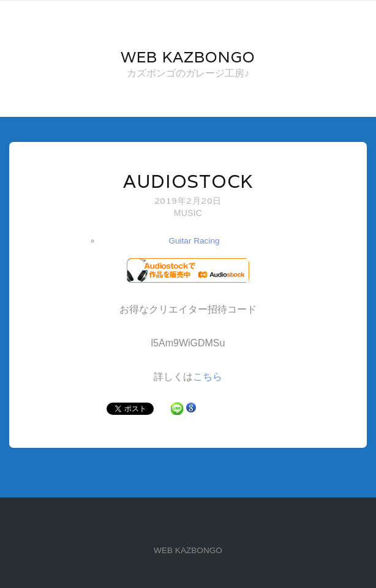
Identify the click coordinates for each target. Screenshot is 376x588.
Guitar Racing (194, 241)
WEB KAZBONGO (188, 550)
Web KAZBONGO (188, 57)
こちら (208, 377)
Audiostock (188, 181)
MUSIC (188, 213)
